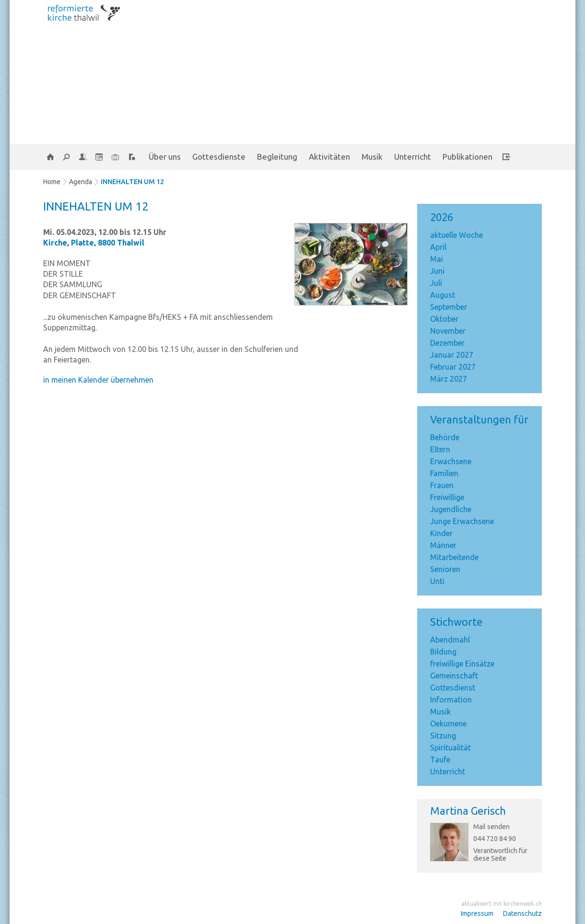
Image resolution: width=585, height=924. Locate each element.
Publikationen (468, 157)
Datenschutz (522, 913)
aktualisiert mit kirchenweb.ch (502, 904)
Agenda (81, 182)
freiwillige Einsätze (462, 664)
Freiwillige (447, 497)
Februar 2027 (453, 367)
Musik (372, 157)
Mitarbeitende (454, 557)
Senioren (445, 569)
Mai (437, 259)
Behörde (445, 437)
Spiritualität (450, 748)
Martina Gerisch (468, 811)
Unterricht (413, 157)
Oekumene (448, 724)
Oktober (444, 319)
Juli (436, 283)
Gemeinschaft (454, 676)
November (448, 331)
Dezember (447, 343)
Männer (443, 545)
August (443, 295)
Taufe (440, 760)
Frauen (442, 485)
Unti (437, 581)
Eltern (440, 449)
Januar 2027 (452, 355)
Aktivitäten (329, 157)
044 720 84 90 (495, 839)
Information (451, 700)
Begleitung (277, 157)
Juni (437, 271)
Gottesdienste (219, 157)
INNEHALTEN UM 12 (132, 182)
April (438, 247)
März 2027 (449, 379)
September (449, 307)
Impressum (477, 913)
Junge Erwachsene (462, 521)
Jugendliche (451, 509)
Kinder (441, 533)
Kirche (94, 243)
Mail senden (491, 827)
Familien (444, 473)
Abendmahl (450, 640)
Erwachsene (451, 461)
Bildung (443, 652)
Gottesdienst (453, 688)
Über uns (165, 157)
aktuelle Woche (456, 235)
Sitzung (443, 736)
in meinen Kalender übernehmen (98, 380)
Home (52, 182)
